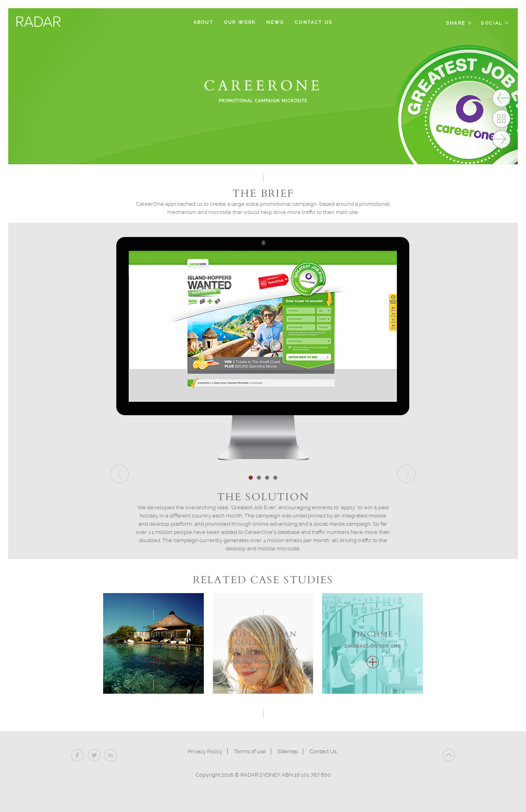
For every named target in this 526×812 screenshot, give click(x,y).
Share (459, 23)
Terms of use (250, 751)
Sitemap (288, 751)
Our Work (240, 22)
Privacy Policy (205, 751)
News (275, 22)
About (203, 22)
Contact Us (314, 22)
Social (495, 23)
